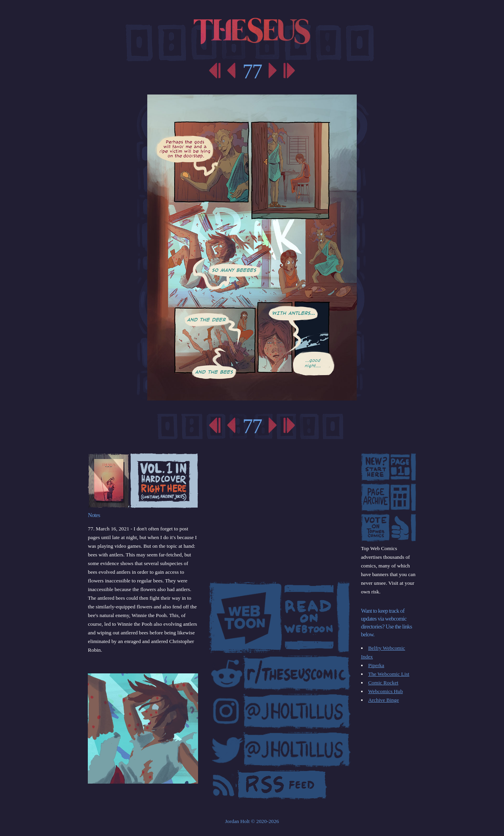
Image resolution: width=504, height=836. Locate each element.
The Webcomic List (389, 674)
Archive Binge (384, 700)
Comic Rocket (383, 683)
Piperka (376, 665)
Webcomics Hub (385, 691)
